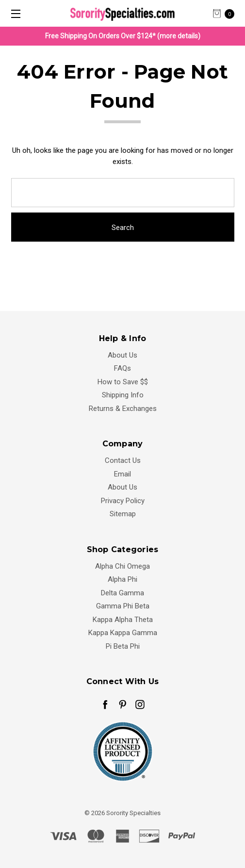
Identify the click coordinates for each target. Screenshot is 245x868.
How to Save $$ (123, 382)
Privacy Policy (123, 501)
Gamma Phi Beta (123, 606)
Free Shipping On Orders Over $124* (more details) (123, 36)
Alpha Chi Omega (122, 566)
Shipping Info (123, 395)
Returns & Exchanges (123, 409)
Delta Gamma (122, 593)
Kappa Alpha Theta (123, 620)
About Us (122, 355)
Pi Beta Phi (123, 646)
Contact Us (123, 460)
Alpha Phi (122, 579)
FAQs (122, 368)
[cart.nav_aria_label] (226, 13)
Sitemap (123, 514)
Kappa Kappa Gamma (123, 633)
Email (122, 474)
